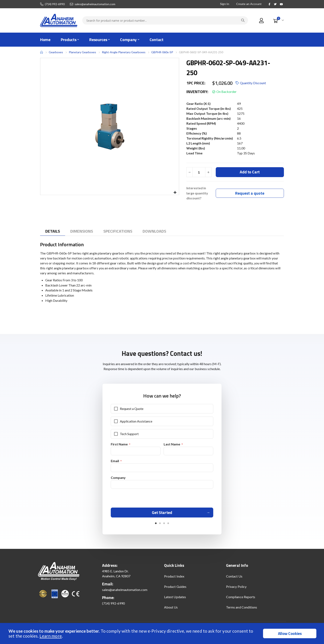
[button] (175, 193)
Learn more (51, 636)
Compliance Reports (241, 599)
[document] (163, 633)
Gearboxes (56, 52)
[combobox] (165, 20)
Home (42, 52)
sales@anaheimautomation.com (95, 4)
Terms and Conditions (242, 609)
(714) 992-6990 (55, 4)
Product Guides (175, 589)
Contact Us (234, 578)
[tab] (53, 232)
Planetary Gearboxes (82, 52)
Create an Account (249, 4)
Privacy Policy (236, 589)
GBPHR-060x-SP (162, 52)
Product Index (174, 578)
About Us (171, 609)
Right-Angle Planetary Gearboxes (124, 52)
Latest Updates (175, 599)
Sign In (225, 4)
